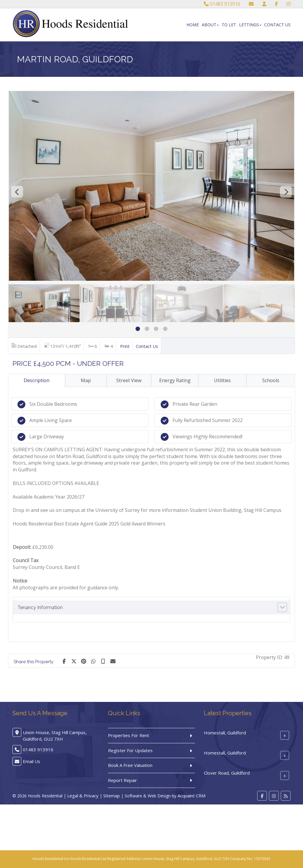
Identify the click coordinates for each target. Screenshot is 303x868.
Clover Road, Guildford (227, 773)
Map (86, 380)
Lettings (250, 25)
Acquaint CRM (191, 796)
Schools (271, 380)
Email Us (32, 761)
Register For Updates (130, 750)
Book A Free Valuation (130, 765)
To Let (229, 25)
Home (193, 25)
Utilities (222, 380)
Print (125, 346)
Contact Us (277, 25)
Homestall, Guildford (225, 733)
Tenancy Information (40, 607)
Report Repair (123, 780)
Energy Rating (175, 380)
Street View (129, 380)
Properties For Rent (129, 735)
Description (37, 380)
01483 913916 (222, 4)
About (210, 25)
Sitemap (112, 796)
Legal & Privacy (83, 796)
